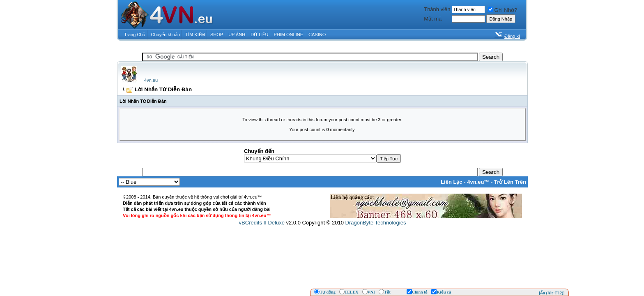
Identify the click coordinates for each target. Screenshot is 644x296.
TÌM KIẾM (195, 35)
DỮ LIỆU (259, 35)
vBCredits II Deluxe (262, 223)
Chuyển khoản (166, 35)
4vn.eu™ (478, 182)
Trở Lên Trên (510, 182)
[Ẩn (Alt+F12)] (552, 293)
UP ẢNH (237, 35)
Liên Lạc (452, 182)
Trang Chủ (135, 35)
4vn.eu (151, 80)
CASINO (317, 35)
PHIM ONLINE (288, 35)
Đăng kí (512, 36)
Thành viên (437, 9)
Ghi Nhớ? (503, 10)
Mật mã (433, 19)
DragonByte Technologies (375, 223)
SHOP (217, 35)
